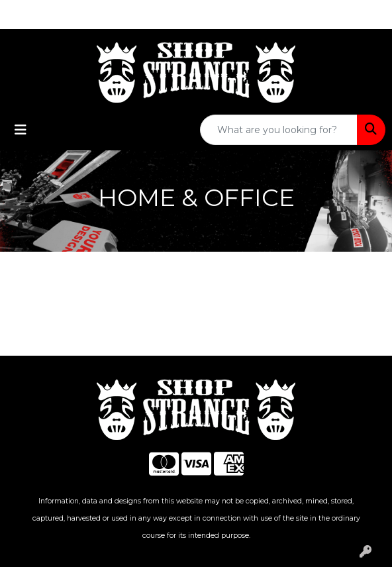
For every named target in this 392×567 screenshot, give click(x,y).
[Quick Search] (279, 130)
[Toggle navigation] (21, 130)
